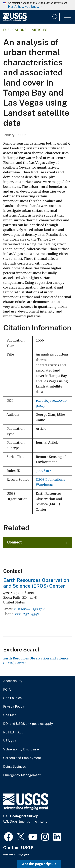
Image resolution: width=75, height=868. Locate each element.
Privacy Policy (14, 707)
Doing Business (14, 767)
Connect (14, 542)
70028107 (43, 471)
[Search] (56, 17)
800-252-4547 (27, 614)
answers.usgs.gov (16, 854)
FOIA (7, 690)
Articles (40, 30)
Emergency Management (22, 775)
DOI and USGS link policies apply (28, 724)
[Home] (15, 20)
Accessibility (13, 681)
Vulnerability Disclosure (21, 749)
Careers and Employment (22, 758)
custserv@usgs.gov (29, 609)
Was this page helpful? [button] (39, 864)
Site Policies (12, 698)
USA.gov (10, 741)
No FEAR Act (13, 732)
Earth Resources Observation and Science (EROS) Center (36, 583)
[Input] (46, 17)
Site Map (10, 715)
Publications (15, 30)
